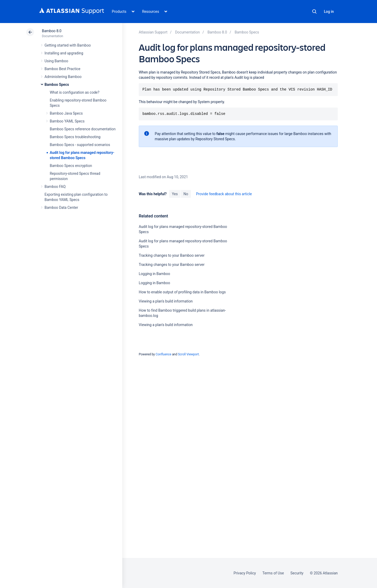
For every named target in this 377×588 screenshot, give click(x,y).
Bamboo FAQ (55, 187)
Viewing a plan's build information (166, 301)
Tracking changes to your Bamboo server (172, 255)
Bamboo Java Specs (66, 113)
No (186, 194)
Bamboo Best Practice (62, 69)
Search (314, 12)
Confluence (163, 354)
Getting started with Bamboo (68, 45)
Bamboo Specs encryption (71, 166)
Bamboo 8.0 (52, 31)
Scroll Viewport (188, 354)
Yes (175, 194)
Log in (329, 12)
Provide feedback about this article (224, 194)
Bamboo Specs (57, 85)
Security (297, 573)
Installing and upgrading (64, 53)
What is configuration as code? (75, 92)
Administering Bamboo (63, 77)
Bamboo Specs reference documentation (83, 129)
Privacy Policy (245, 573)
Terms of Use (273, 573)
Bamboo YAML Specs (67, 121)
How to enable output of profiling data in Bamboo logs (182, 292)
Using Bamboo (56, 61)
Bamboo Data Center (61, 208)
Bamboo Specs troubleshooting (75, 137)
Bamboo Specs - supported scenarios (80, 145)
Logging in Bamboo (154, 274)
